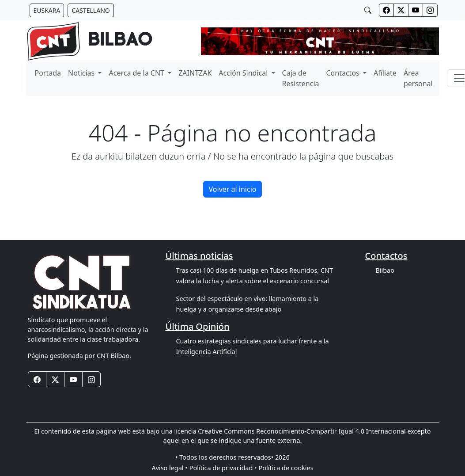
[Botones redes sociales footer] (37, 379)
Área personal (418, 78)
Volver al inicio (233, 189)
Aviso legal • (169, 468)
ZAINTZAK (195, 73)
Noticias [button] (82, 73)
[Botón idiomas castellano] (91, 10)
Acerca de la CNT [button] (137, 73)
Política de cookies (286, 468)
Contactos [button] (344, 73)
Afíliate (385, 73)
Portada (48, 73)
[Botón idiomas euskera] (47, 10)
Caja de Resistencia (301, 78)
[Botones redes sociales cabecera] (386, 10)
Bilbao (385, 270)
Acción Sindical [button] (244, 73)
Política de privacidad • (223, 468)
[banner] (90, 41)
